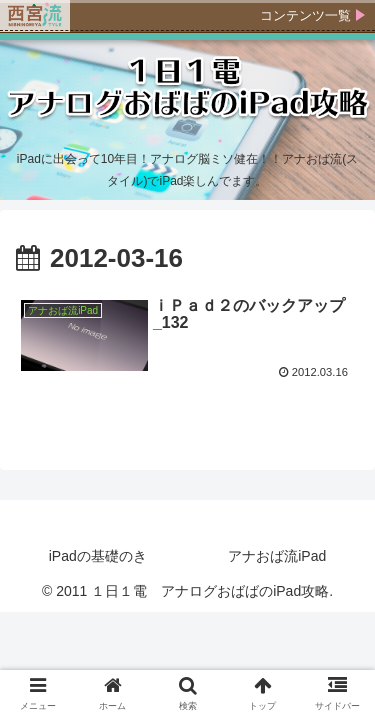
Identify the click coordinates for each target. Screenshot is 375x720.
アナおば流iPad (277, 556)
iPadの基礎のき (98, 556)
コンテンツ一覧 (305, 15)
